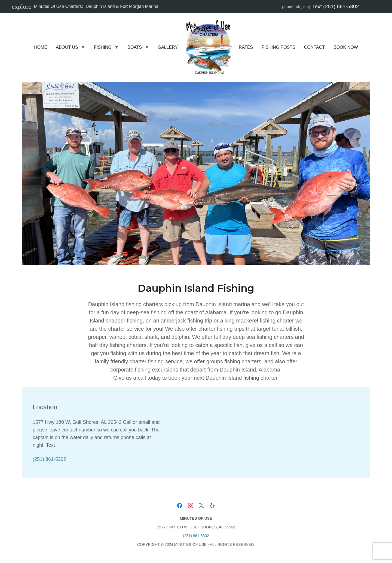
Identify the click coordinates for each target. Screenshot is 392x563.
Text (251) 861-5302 (320, 6)
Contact (314, 47)
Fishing (103, 47)
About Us (67, 47)
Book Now (346, 47)
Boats (135, 47)
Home (41, 47)
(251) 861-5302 (49, 459)
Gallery (168, 47)
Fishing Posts (278, 47)
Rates (246, 47)
